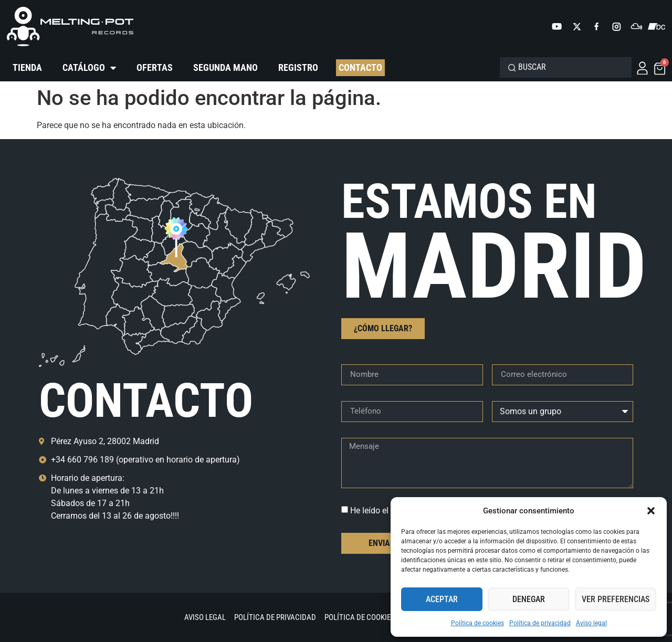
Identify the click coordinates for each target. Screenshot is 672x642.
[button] (651, 511)
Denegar (529, 599)
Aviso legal (591, 623)
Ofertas (155, 67)
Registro (298, 67)
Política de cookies (477, 623)
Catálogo (89, 68)
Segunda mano (225, 67)
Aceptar (442, 599)
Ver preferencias (615, 599)
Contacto (360, 67)
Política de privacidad (540, 623)
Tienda (27, 67)
